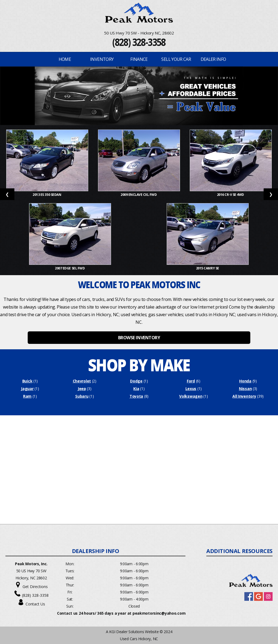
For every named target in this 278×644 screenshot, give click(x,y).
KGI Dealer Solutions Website (134, 632)
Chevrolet (82, 381)
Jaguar (27, 389)
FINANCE (139, 59)
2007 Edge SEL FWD (70, 268)
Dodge (136, 381)
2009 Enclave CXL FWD (139, 195)
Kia (136, 389)
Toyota (136, 396)
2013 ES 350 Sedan (47, 195)
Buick (27, 381)
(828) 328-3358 (139, 42)
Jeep (82, 389)
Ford (191, 381)
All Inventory (244, 396)
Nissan (245, 389)
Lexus (191, 389)
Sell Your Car (176, 59)
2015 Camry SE (208, 268)
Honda (245, 381)
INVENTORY (102, 59)
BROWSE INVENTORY (139, 338)
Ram (27, 396)
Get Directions (35, 587)
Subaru (82, 396)
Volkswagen (191, 396)
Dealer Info (213, 59)
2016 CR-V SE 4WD (231, 195)
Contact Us (35, 604)
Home (65, 59)
